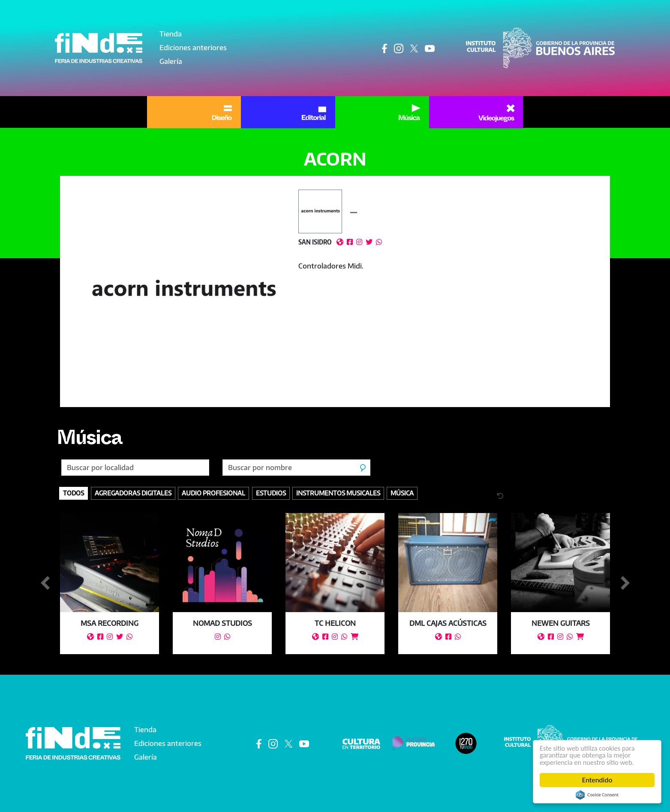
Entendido (597, 780)
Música (90, 441)
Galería (171, 61)
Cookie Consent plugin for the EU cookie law (597, 795)
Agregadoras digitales (133, 493)
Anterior (45, 583)
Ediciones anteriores (193, 48)
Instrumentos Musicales (338, 493)
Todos (74, 493)
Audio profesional (213, 493)
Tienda (171, 34)
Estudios (271, 493)
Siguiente (625, 583)
